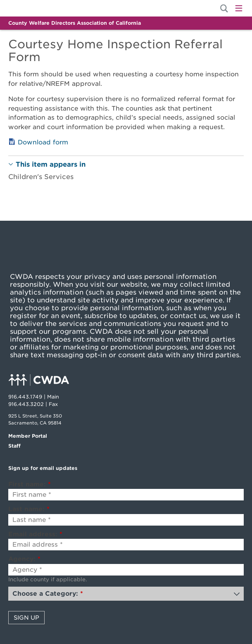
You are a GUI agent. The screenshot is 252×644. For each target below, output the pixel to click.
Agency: (24, 559)
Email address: (35, 534)
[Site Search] (224, 8)
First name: (30, 484)
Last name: (29, 509)
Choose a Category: (48, 594)
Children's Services (41, 177)
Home (36, 8)
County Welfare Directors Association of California (75, 23)
